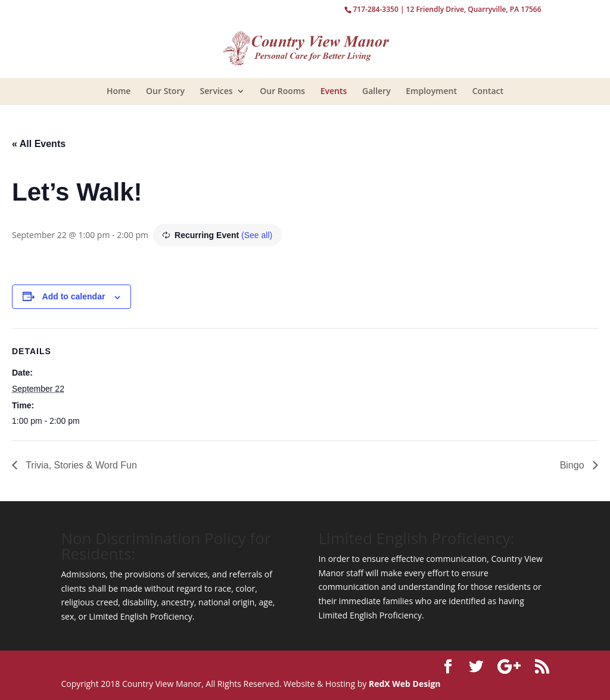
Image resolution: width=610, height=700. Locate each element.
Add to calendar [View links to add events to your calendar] (74, 296)
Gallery (376, 91)
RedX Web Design (405, 684)
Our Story (165, 91)
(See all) (257, 235)
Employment (431, 91)
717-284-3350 (375, 9)
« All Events (39, 144)
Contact (488, 91)
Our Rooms (282, 91)
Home (119, 91)
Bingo (573, 465)
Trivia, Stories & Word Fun (80, 465)
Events (334, 91)
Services (217, 91)
